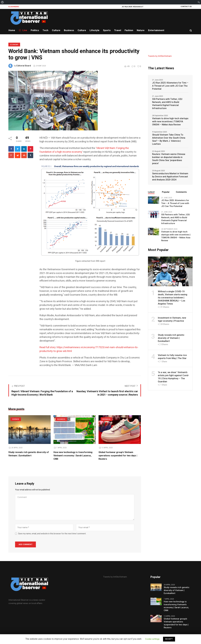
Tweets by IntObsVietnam (160, 56)
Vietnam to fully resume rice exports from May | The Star (172, 357)
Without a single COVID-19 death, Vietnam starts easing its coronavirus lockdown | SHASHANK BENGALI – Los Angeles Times (173, 298)
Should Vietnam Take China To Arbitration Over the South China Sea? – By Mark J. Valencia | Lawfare (169, 139)
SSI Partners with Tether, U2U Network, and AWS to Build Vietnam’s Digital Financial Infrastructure (167, 104)
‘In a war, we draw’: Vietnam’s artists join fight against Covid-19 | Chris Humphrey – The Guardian (173, 377)
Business (61, 419)
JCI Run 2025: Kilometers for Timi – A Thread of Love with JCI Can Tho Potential (170, 86)
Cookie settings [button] (152, 639)
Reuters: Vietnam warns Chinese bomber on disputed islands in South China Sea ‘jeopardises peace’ (169, 159)
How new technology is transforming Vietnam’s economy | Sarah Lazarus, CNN (73, 456)
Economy (14, 45)
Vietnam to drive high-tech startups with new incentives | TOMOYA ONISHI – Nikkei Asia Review (170, 122)
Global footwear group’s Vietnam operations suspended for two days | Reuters (118, 456)
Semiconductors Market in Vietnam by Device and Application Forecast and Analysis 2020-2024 (170, 177)
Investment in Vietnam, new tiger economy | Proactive (172, 319)
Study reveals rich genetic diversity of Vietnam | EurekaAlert (29, 454)
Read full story (48, 347)
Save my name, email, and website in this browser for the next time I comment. (52, 534)
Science (16, 419)
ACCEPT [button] (169, 639)
